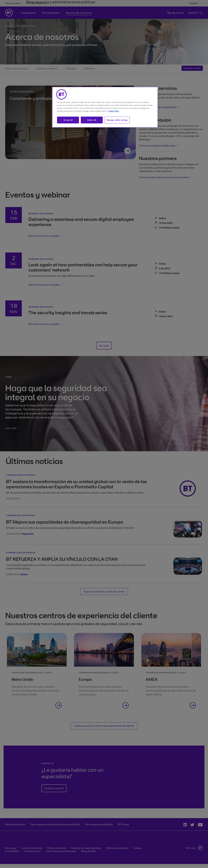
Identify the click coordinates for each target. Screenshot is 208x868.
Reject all (92, 120)
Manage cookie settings (117, 120)
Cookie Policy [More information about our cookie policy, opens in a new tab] (114, 111)
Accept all (68, 120)
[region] (105, 107)
